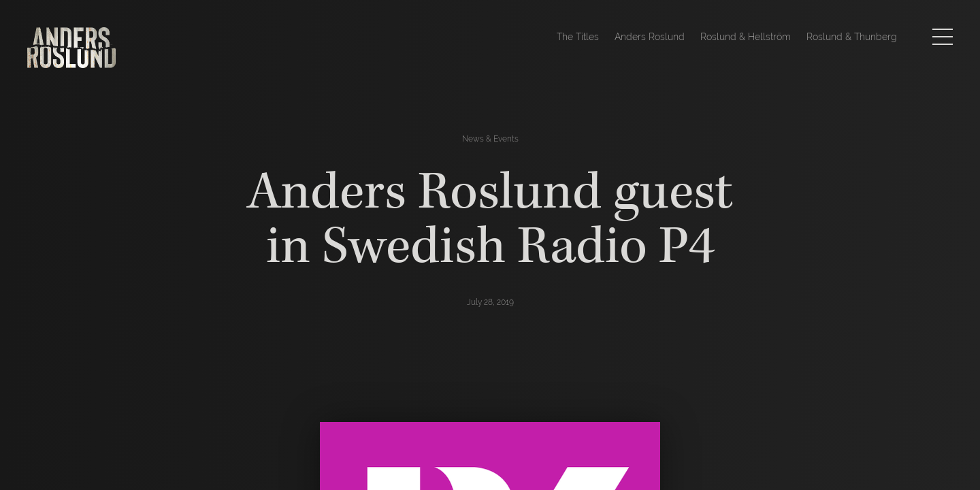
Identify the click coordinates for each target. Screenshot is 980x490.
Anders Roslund (650, 37)
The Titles (578, 37)
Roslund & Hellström (746, 37)
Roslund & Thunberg (852, 37)
